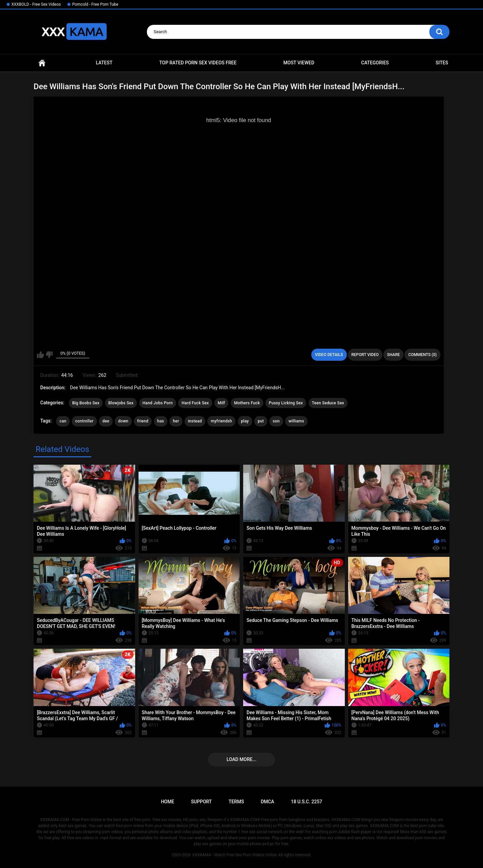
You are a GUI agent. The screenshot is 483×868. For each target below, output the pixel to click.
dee (106, 421)
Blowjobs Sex (121, 403)
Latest (104, 63)
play (245, 421)
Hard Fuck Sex (195, 403)
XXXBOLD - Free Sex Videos (36, 4)
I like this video (40, 355)
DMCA (267, 802)
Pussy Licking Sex (286, 403)
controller (84, 421)
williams (296, 421)
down (123, 421)
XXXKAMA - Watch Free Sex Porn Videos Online (234, 855)
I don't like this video (49, 355)
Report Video (365, 355)
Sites (442, 63)
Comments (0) (422, 355)
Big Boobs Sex (86, 403)
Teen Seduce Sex (328, 403)
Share (393, 355)
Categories (375, 63)
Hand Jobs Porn (158, 403)
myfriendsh (221, 421)
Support (201, 802)
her (176, 421)
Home (42, 63)
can (63, 421)
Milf (221, 403)
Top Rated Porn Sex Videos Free (198, 63)
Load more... (242, 759)
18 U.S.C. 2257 (306, 802)
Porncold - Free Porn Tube (95, 4)
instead (195, 421)
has (161, 421)
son (276, 421)
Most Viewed (299, 63)
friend (143, 421)
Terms (236, 802)
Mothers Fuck (247, 403)
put (261, 421)
